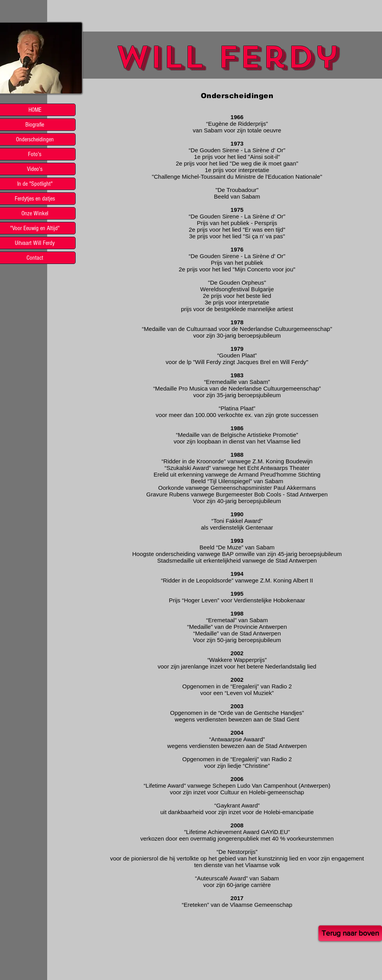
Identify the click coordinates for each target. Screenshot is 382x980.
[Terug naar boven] (350, 933)
